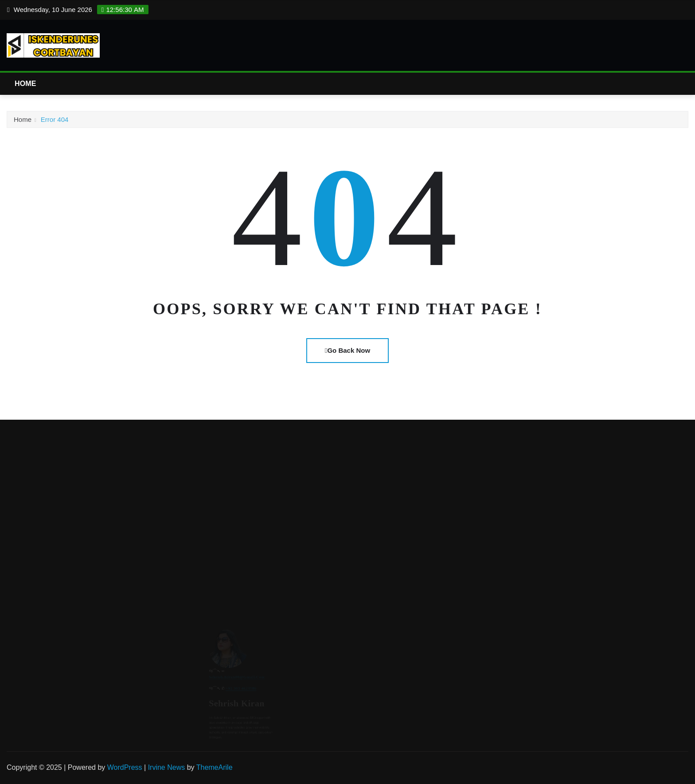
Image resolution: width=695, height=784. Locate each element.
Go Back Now (347, 350)
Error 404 (55, 121)
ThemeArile (215, 767)
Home (25, 84)
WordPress (125, 767)
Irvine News (167, 767)
